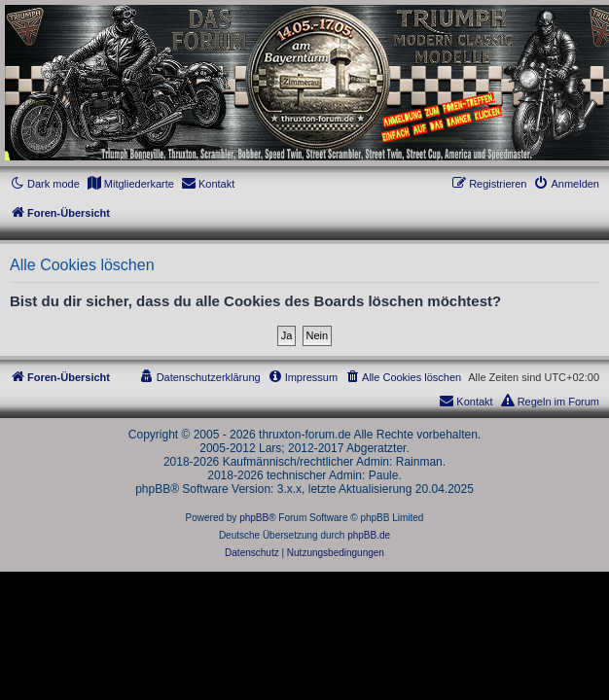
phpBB (254, 518)
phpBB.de (369, 535)
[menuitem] (130, 184)
